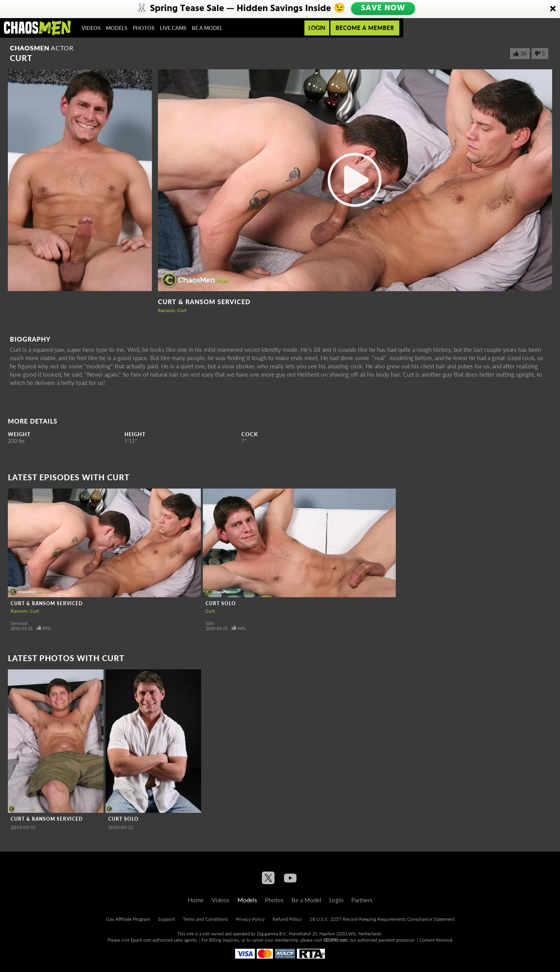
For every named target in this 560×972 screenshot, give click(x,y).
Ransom (166, 310)
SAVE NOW (383, 9)
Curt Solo (221, 603)
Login (317, 28)
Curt (182, 310)
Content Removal (436, 940)
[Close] (553, 9)
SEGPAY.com (335, 940)
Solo (210, 623)
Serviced (19, 623)
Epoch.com (141, 940)
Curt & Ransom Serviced (204, 302)
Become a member (365, 28)
